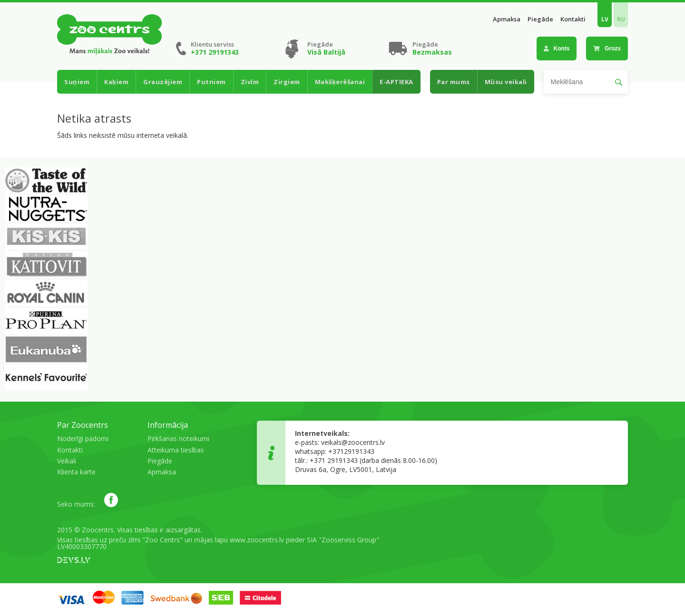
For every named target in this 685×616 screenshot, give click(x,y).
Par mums (454, 82)
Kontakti (573, 19)
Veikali (67, 461)
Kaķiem (116, 82)
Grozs (607, 48)
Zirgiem (287, 82)
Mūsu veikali (506, 82)
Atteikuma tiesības (176, 450)
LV (605, 19)
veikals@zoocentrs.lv (353, 442)
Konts (557, 48)
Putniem (211, 82)
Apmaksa (507, 19)
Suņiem (77, 82)
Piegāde (540, 19)
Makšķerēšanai (340, 82)
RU (621, 19)
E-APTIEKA (396, 82)
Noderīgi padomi (83, 438)
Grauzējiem (163, 82)
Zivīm (250, 82)
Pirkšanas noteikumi (178, 438)
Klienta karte (76, 472)
